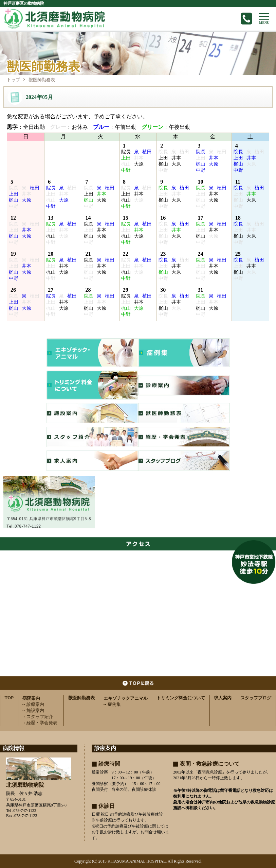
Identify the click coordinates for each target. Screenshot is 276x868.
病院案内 (31, 698)
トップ (13, 80)
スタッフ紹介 (38, 717)
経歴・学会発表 (40, 723)
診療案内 (33, 704)
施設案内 (33, 710)
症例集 (112, 704)
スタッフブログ (256, 698)
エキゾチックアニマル (126, 698)
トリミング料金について (181, 698)
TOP (9, 697)
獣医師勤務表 (81, 698)
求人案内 (223, 698)
